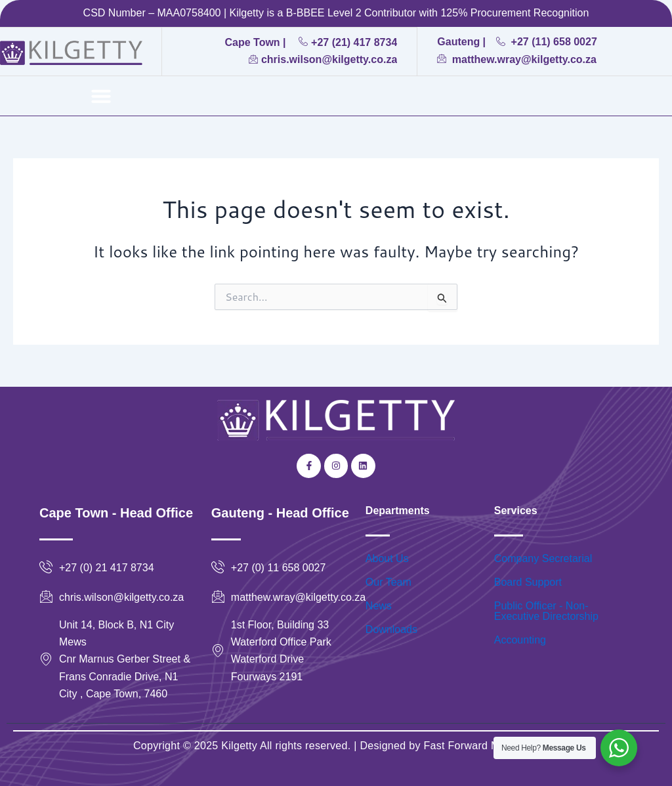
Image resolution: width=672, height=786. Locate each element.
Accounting (520, 640)
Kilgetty (239, 746)
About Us (387, 558)
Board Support (528, 582)
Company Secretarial (543, 558)
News (379, 606)
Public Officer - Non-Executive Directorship (546, 611)
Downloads (391, 629)
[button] (101, 96)
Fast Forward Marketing (480, 746)
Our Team (388, 582)
